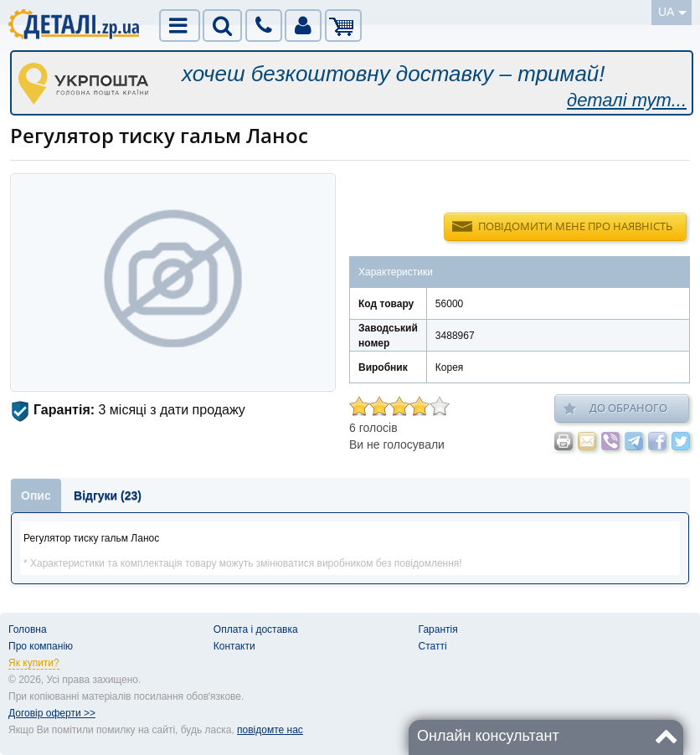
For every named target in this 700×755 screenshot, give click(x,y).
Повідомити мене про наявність (575, 226)
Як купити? (34, 663)
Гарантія (438, 629)
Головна (28, 629)
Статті (433, 646)
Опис (36, 496)
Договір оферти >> (52, 713)
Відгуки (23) (108, 496)
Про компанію (41, 646)
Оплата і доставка (256, 629)
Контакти (234, 646)
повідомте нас (270, 730)
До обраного (615, 408)
